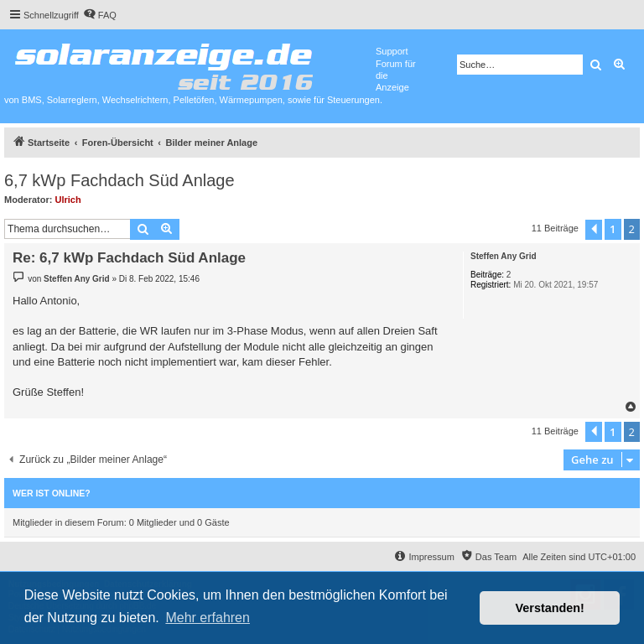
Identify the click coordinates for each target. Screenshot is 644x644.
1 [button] (613, 229)
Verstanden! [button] (550, 608)
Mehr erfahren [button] (208, 618)
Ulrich (68, 200)
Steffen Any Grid (504, 256)
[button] (594, 230)
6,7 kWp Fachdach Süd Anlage (119, 180)
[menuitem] (100, 15)
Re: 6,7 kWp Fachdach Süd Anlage (129, 258)
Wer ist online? (52, 493)
